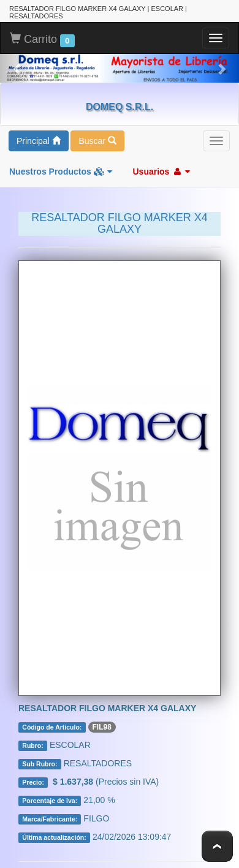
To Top (217, 846)
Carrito (42, 40)
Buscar (97, 141)
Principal (39, 141)
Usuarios (161, 172)
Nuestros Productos (61, 172)
